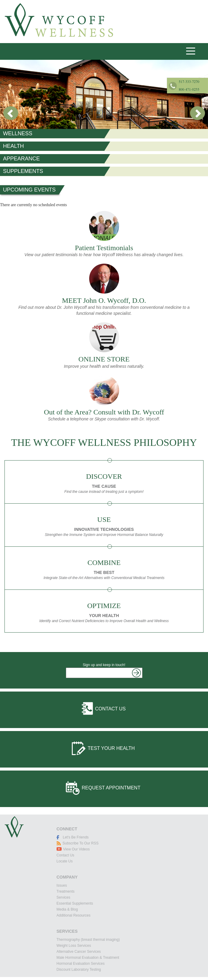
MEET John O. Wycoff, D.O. (104, 300)
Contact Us (111, 709)
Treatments (66, 891)
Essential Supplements (75, 903)
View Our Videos (76, 849)
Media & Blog (67, 909)
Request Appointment (111, 788)
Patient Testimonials (104, 248)
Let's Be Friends (76, 837)
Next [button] (197, 113)
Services (63, 897)
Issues (62, 885)
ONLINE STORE (104, 359)
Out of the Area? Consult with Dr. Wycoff (104, 412)
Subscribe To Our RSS (81, 843)
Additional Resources (73, 915)
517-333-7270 (148, 51)
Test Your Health (111, 748)
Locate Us (65, 861)
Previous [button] (11, 113)
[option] (104, 94)
